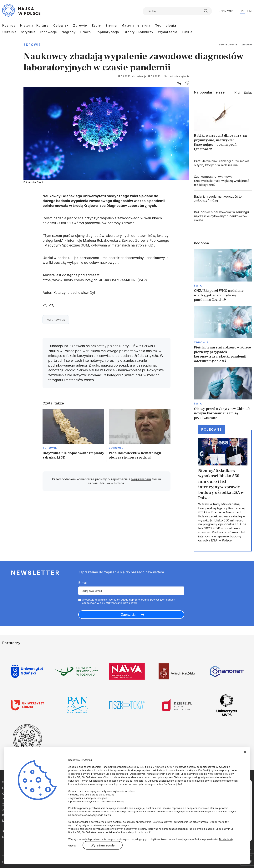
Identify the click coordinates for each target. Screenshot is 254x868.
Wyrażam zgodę (103, 845)
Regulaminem (141, 479)
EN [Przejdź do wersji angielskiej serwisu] (249, 11)
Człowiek (61, 25)
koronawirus (56, 320)
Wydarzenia (168, 32)
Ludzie (187, 32)
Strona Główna (228, 44)
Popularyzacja (107, 32)
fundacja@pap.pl (179, 829)
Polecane (211, 429)
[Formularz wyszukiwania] (177, 11)
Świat (199, 286)
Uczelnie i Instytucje (19, 32)
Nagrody (69, 32)
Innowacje (49, 32)
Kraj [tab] (237, 93)
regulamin (101, 600)
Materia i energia (136, 25)
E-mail (83, 583)
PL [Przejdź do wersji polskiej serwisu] (243, 11)
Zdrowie (80, 25)
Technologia (166, 25)
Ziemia (111, 25)
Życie (96, 25)
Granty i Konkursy (138, 32)
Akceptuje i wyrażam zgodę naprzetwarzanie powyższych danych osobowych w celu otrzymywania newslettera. (129, 601)
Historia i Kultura (34, 25)
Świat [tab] (248, 93)
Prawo (86, 32)
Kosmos (9, 25)
